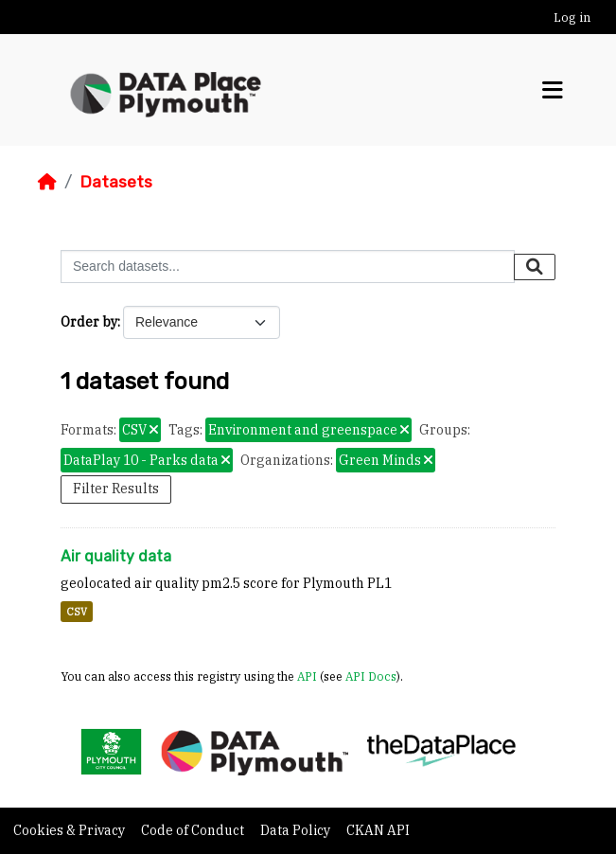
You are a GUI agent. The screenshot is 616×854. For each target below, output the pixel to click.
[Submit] (535, 267)
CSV (77, 612)
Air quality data (116, 556)
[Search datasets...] (288, 267)
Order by (89, 322)
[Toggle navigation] (553, 90)
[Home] (47, 182)
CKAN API (378, 830)
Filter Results (116, 489)
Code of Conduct (194, 830)
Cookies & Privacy (70, 830)
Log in (572, 18)
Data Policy (297, 830)
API (307, 676)
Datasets (116, 182)
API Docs (371, 676)
